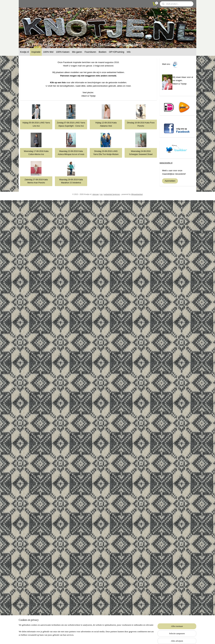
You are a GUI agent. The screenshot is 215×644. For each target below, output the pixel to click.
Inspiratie (36, 52)
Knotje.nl (24, 52)
